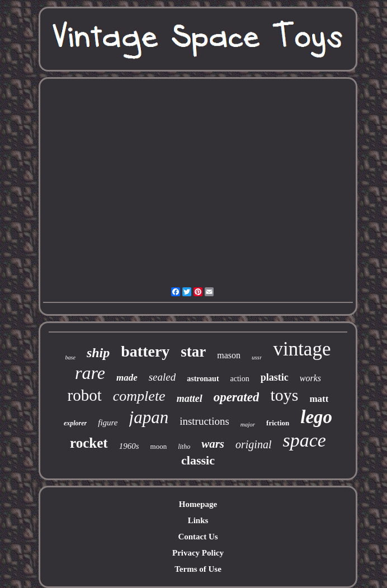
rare (90, 373)
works (310, 378)
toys (284, 395)
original (253, 444)
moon (159, 446)
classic (198, 460)
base (70, 357)
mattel (190, 399)
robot (85, 395)
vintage (302, 349)
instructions (204, 421)
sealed (162, 377)
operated (237, 397)
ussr (257, 357)
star (193, 352)
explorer (75, 423)
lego (316, 417)
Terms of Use (198, 569)
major (248, 424)
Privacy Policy (198, 553)
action (240, 379)
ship (98, 353)
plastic (275, 377)
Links (198, 520)
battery (145, 351)
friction (278, 423)
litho (184, 447)
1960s (129, 446)
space (304, 440)
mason (229, 355)
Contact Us (198, 537)
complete (139, 396)
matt (319, 399)
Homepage (198, 504)
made (127, 378)
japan (149, 417)
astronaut (203, 379)
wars (213, 444)
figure (108, 423)
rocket (89, 443)
